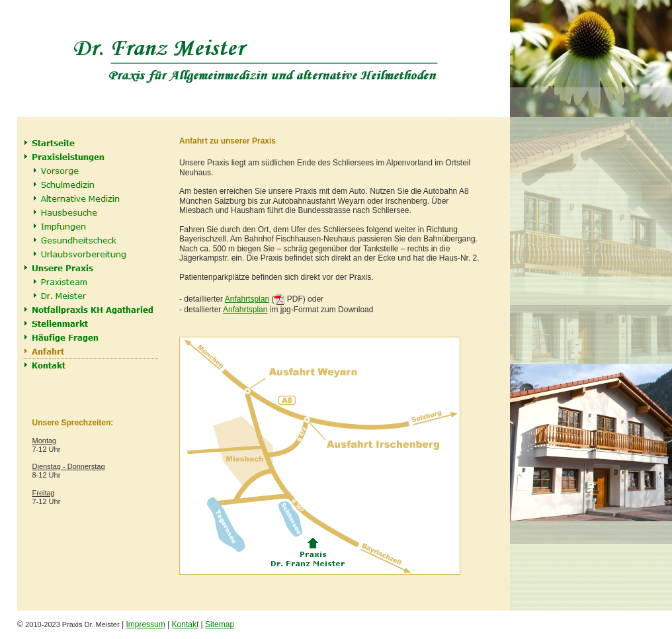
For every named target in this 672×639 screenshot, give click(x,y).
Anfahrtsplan (247, 299)
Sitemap (220, 624)
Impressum (145, 624)
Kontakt (186, 624)
